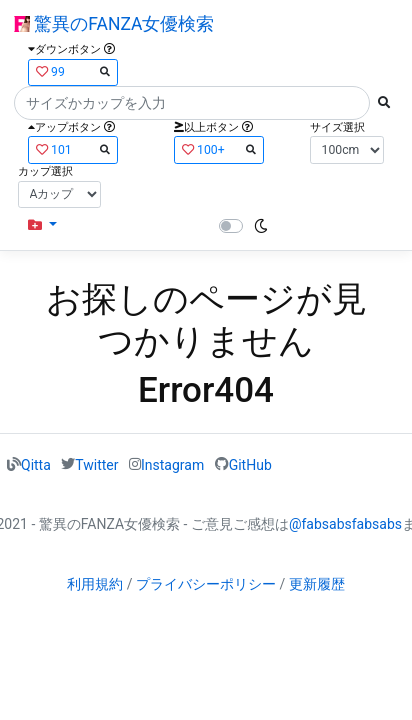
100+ (219, 149)
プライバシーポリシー (206, 584)
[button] (42, 225)
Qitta (36, 464)
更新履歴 (317, 584)
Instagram (172, 464)
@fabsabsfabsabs (345, 524)
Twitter (96, 464)
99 (73, 71)
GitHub (250, 464)
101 (73, 149)
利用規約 (95, 584)
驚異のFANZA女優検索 (114, 24)
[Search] (192, 103)
